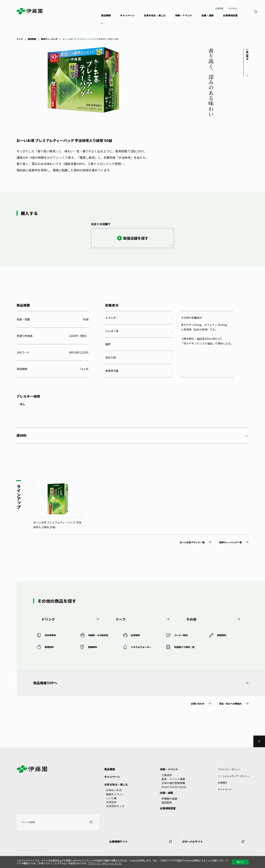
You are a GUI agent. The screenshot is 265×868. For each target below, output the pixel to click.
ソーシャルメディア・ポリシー (234, 776)
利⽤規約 (222, 783)
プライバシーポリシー (229, 769)
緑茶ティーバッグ (49, 39)
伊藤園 (29, 11)
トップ (20, 39)
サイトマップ (225, 789)
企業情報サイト (140, 842)
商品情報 (32, 39)
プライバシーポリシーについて (105, 863)
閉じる (240, 862)
